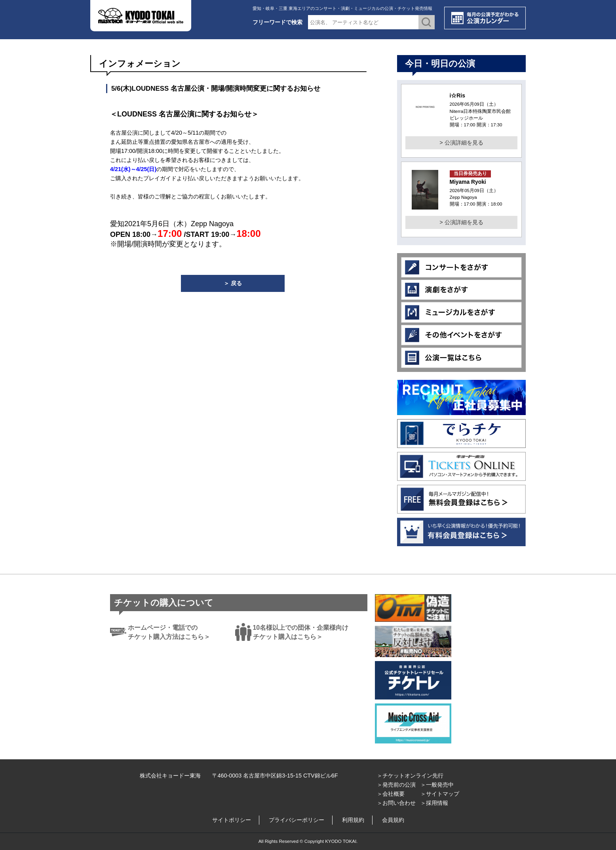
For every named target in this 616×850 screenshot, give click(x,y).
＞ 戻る (233, 283)
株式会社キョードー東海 (170, 776)
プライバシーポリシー (297, 820)
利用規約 (353, 820)
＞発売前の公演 (396, 785)
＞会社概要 (391, 794)
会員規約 (393, 820)
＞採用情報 (434, 803)
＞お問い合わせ (396, 803)
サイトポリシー (232, 820)
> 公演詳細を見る (461, 143)
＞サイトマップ (440, 794)
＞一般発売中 (437, 785)
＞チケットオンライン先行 (410, 776)
